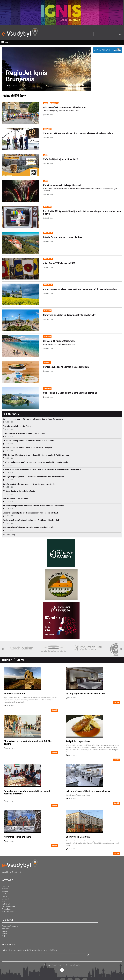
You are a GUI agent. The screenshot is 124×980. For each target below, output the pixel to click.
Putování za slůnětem (15, 694)
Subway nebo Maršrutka (78, 837)
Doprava (5, 891)
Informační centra (8, 911)
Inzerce (4, 931)
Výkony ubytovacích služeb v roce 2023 (86, 694)
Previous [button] (3, 649)
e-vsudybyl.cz (7, 872)
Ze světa (5, 889)
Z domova (5, 886)
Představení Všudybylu (10, 926)
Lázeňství (5, 899)
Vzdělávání (6, 904)
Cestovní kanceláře (8, 906)
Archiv (4, 936)
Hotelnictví (6, 894)
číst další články (9, 535)
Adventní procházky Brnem (17, 837)
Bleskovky (5, 928)
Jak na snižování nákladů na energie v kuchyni (88, 791)
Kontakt (5, 933)
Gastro (4, 896)
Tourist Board (7, 909)
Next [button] (121, 649)
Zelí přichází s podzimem (78, 741)
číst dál (55, 710)
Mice (4, 901)
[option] (22, 648)
